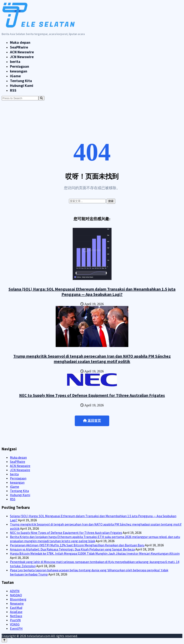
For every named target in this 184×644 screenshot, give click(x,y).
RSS (13, 90)
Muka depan (20, 42)
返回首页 (92, 421)
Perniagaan (20, 66)
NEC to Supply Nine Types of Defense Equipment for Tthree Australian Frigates (92, 395)
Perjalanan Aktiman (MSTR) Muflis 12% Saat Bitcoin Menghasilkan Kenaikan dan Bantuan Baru (77, 545)
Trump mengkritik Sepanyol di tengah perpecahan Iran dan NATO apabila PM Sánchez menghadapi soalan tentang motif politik (92, 359)
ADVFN (15, 591)
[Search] (41, 98)
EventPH (16, 628)
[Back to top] (4, 640)
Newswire (17, 603)
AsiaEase (16, 612)
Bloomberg (18, 599)
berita (15, 62)
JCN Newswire (22, 57)
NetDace (16, 616)
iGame (15, 76)
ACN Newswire (22, 52)
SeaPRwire (19, 47)
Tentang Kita (21, 81)
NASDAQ (16, 595)
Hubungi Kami (22, 85)
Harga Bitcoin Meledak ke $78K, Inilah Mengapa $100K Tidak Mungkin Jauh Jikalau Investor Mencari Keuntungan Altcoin (95, 553)
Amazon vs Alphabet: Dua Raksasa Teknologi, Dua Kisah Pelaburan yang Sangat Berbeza (72, 549)
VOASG (15, 624)
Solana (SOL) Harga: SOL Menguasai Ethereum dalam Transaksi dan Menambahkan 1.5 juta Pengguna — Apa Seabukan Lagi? (92, 292)
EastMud (16, 608)
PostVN (15, 620)
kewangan (19, 71)
